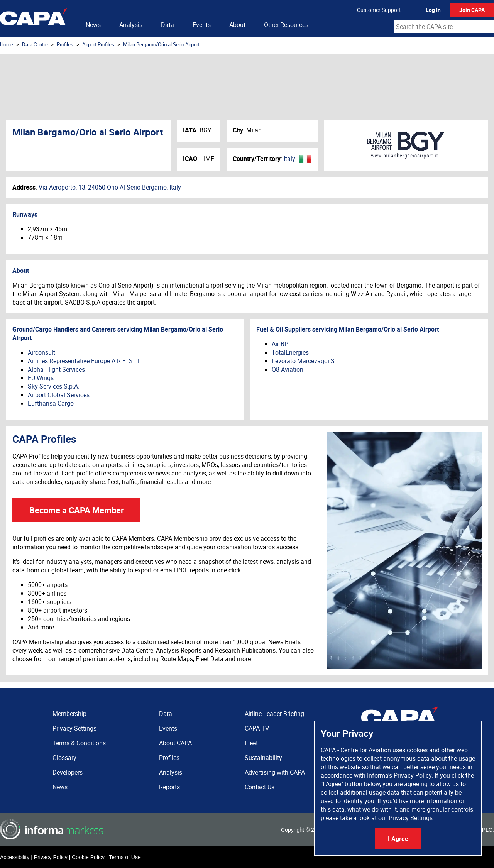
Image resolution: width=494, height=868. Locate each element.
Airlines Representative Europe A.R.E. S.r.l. (84, 361)
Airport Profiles (98, 44)
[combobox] (444, 27)
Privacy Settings (411, 818)
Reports (169, 787)
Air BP (280, 344)
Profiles (65, 44)
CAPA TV (257, 728)
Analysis (131, 25)
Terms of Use (125, 857)
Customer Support (379, 10)
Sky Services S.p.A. (54, 386)
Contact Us (260, 787)
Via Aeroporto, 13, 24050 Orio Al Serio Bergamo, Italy (110, 187)
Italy (289, 159)
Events (202, 25)
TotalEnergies (290, 352)
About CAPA (175, 743)
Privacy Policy (51, 857)
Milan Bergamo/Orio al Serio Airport (161, 44)
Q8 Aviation (288, 369)
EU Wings (41, 378)
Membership (69, 714)
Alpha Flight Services (56, 369)
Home (7, 44)
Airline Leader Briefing (274, 714)
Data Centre (35, 44)
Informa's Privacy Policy (399, 775)
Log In (433, 10)
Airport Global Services (59, 395)
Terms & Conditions (79, 743)
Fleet (251, 743)
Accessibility (15, 857)
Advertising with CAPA (275, 772)
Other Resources (286, 25)
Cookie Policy (88, 857)
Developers (68, 772)
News (93, 25)
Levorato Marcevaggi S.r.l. (307, 361)
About (237, 25)
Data (167, 25)
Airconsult (41, 352)
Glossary (64, 758)
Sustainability (263, 758)
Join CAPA (472, 10)
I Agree (398, 839)
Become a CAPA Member (77, 510)
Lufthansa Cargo (51, 403)
